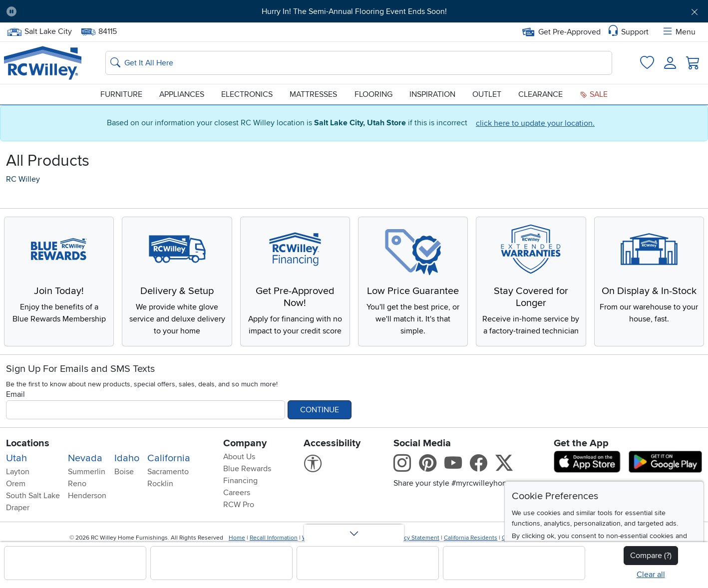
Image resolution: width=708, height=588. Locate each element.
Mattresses (313, 94)
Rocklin (160, 484)
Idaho (127, 458)
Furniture (121, 94)
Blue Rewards (247, 469)
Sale (594, 94)
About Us (239, 457)
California (169, 458)
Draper (18, 508)
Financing (240, 481)
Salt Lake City (39, 32)
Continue (320, 410)
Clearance (540, 94)
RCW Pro (239, 505)
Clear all (651, 575)
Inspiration (432, 94)
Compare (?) (651, 556)
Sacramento (168, 472)
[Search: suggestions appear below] (359, 63)
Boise (124, 472)
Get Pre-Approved (561, 32)
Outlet (487, 94)
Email (15, 394)
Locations (28, 443)
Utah (16, 458)
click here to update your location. (535, 123)
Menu (679, 32)
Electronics (247, 94)
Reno (77, 484)
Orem (16, 484)
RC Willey (23, 179)
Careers (237, 493)
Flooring (373, 94)
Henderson (87, 496)
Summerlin (87, 472)
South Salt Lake (33, 496)
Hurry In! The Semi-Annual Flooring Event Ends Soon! (354, 11)
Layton (18, 472)
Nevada (85, 458)
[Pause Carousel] (11, 11)
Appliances (182, 94)
